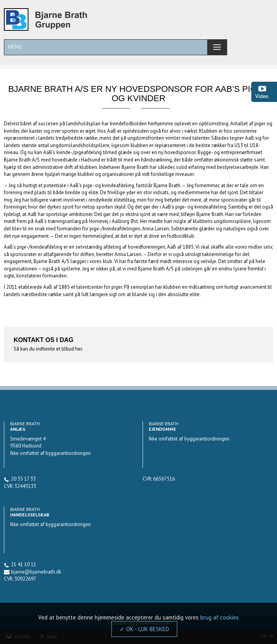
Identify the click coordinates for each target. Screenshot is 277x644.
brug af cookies (220, 617)
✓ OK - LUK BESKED (144, 629)
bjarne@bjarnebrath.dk (36, 572)
